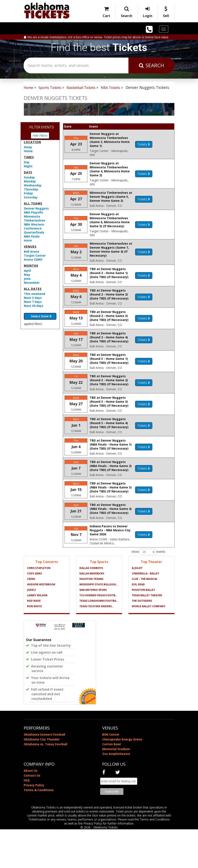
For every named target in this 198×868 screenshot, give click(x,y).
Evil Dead (138, 623)
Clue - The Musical (145, 618)
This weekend (34, 294)
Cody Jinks (34, 612)
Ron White (34, 645)
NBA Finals (32, 236)
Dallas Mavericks (92, 612)
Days (28, 172)
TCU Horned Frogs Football (99, 634)
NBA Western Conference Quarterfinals (34, 228)
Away (28, 147)
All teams (33, 203)
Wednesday (33, 185)
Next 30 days (34, 306)
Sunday (29, 177)
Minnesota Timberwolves (35, 218)
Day (27, 162)
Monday (30, 181)
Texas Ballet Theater (147, 634)
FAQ (27, 819)
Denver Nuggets (36, 208)
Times (29, 157)
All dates (33, 289)
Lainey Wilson (37, 634)
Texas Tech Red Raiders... (97, 645)
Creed (31, 618)
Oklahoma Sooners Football (44, 773)
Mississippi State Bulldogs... (99, 623)
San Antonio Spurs (93, 629)
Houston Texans (91, 618)
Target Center (35, 255)
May (27, 275)
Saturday (31, 197)
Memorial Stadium (116, 788)
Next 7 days (33, 302)
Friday (28, 193)
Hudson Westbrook (41, 623)
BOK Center (111, 773)
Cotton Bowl (111, 783)
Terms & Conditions (39, 829)
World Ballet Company (149, 645)
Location (32, 142)
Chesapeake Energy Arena (122, 778)
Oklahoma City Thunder (42, 778)
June (27, 279)
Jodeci (31, 629)
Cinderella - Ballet (146, 612)
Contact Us (32, 814)
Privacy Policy (34, 824)
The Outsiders (142, 639)
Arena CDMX (33, 259)
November (32, 283)
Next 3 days (33, 298)
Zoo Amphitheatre (116, 792)
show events (148, 591)
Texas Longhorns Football (99, 639)
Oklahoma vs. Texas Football (45, 783)
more (28, 240)
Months (31, 266)
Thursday (31, 189)
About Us (31, 809)
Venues (30, 246)
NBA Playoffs (34, 212)
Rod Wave (34, 639)
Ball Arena (32, 251)
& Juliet (137, 607)
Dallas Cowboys (91, 607)
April (27, 271)
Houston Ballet (143, 629)
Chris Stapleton (39, 607)
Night (28, 166)
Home (28, 151)
